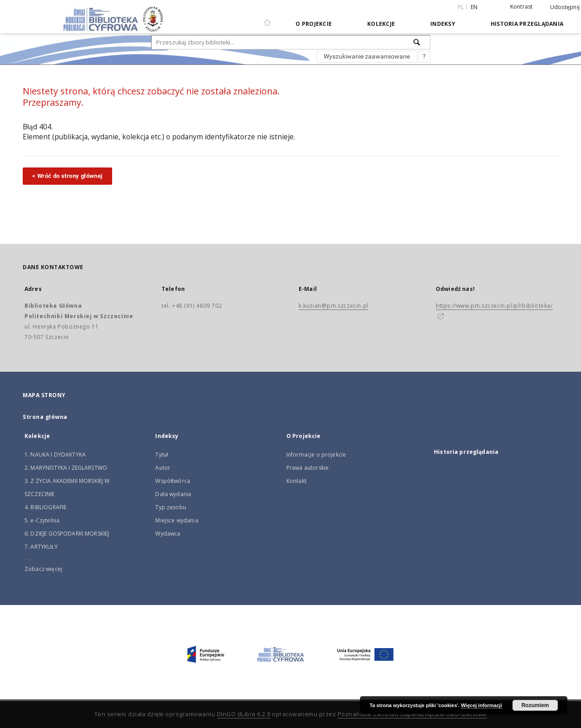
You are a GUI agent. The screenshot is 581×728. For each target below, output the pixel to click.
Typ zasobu (171, 507)
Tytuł (162, 455)
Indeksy (443, 24)
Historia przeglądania (527, 24)
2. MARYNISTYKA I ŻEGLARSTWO (66, 468)
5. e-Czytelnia (42, 520)
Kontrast (522, 7)
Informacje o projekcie (316, 455)
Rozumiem (535, 705)
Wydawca (168, 534)
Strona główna (45, 417)
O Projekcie (314, 24)
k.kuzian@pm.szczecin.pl (334, 306)
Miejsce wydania (177, 520)
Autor (163, 468)
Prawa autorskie (308, 468)
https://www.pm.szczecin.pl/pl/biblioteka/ (494, 306)
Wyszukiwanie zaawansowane (367, 56)
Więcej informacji (482, 705)
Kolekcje (381, 24)
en (474, 7)
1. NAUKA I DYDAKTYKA (55, 455)
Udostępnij (565, 7)
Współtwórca (173, 481)
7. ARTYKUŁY (41, 547)
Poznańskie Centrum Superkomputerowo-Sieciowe (412, 714)
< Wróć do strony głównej (67, 176)
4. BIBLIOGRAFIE (45, 507)
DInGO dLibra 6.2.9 (244, 714)
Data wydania (173, 494)
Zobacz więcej (43, 569)
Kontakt (296, 481)
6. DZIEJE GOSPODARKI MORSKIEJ (67, 534)
